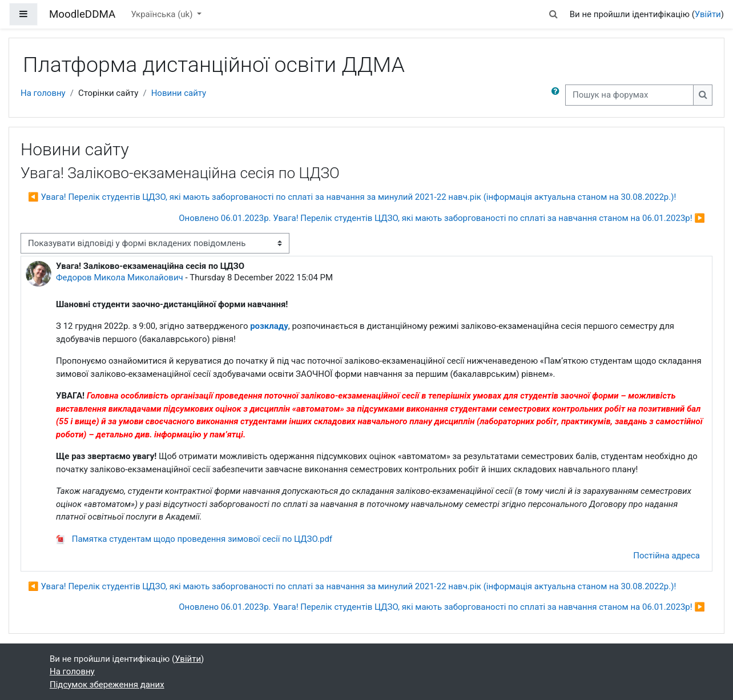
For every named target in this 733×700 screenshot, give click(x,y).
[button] (553, 15)
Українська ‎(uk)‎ (163, 14)
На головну (43, 93)
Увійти (708, 14)
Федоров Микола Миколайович (120, 277)
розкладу (269, 326)
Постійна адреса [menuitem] (666, 556)
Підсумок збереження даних (107, 685)
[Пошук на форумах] (629, 95)
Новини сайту (179, 93)
